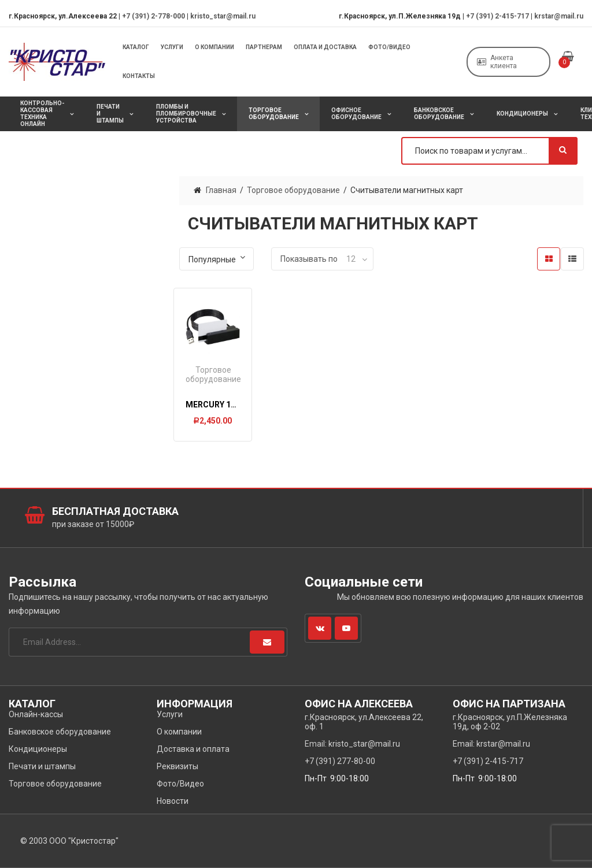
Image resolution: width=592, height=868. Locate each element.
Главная (221, 190)
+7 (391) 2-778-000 (153, 16)
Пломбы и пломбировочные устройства (186, 114)
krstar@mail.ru (559, 16)
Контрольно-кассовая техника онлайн (42, 114)
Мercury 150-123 (221, 405)
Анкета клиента (497, 62)
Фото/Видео (389, 47)
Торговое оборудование (274, 114)
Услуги (172, 47)
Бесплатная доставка (115, 511)
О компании (214, 47)
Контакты (139, 76)
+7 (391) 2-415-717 (497, 16)
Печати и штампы (110, 114)
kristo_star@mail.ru (223, 16)
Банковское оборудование (439, 114)
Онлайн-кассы (36, 714)
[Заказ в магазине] (217, 259)
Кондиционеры (522, 114)
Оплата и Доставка (325, 47)
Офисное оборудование (356, 114)
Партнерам (264, 47)
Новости (173, 801)
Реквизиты (177, 766)
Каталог (136, 47)
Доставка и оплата (193, 749)
